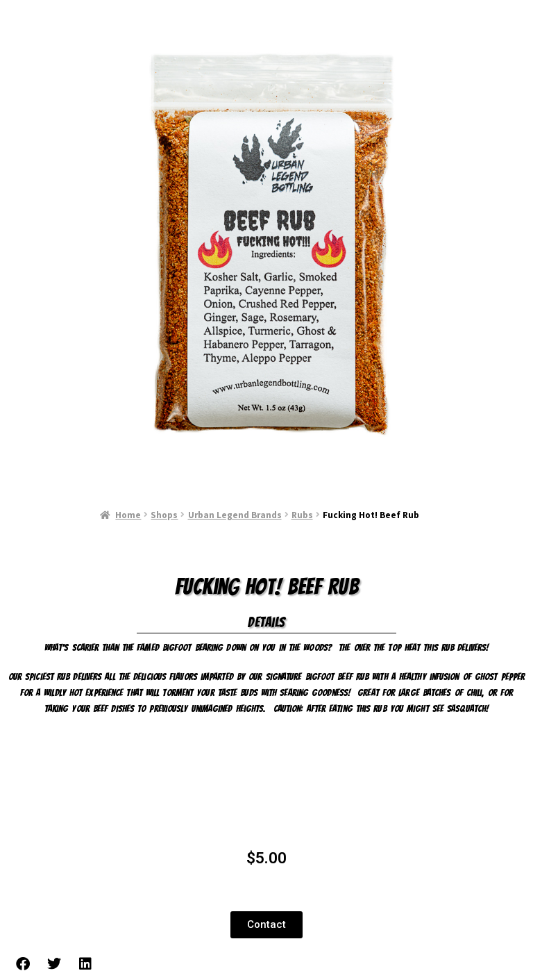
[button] (266, 925)
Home (128, 515)
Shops (164, 515)
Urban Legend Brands (235, 515)
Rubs (302, 515)
